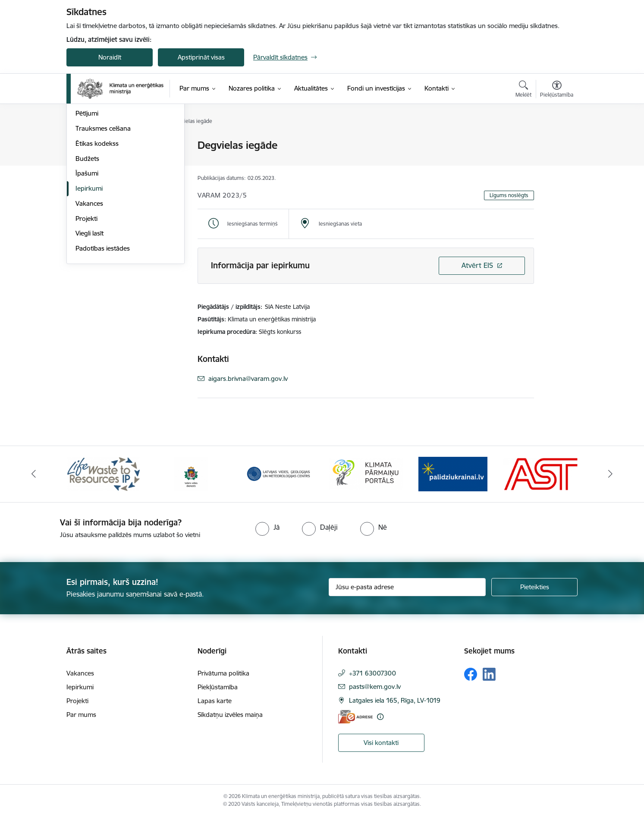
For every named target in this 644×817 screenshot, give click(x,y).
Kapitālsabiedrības (102, 176)
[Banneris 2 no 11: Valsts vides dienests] (191, 473)
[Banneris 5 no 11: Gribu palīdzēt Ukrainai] (453, 473)
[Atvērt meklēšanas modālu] (523, 90)
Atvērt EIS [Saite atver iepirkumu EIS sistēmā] (477, 265)
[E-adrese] (355, 717)
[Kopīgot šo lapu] (556, 163)
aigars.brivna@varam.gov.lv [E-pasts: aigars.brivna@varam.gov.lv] (248, 379)
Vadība (85, 146)
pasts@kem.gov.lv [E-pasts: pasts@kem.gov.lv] (375, 687)
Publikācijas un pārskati (109, 191)
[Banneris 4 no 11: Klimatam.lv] (366, 473)
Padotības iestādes (103, 341)
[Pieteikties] (534, 587)
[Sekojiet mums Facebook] (471, 674)
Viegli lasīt (90, 325)
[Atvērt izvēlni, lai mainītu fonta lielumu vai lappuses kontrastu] (557, 90)
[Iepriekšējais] (34, 474)
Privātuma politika (223, 673)
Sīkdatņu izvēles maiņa (230, 715)
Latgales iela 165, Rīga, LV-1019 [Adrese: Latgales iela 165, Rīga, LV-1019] (395, 700)
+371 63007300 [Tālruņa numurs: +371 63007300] (372, 673)
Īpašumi (87, 266)
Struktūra (89, 161)
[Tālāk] (610, 474)
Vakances (89, 296)
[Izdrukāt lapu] (556, 142)
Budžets (87, 251)
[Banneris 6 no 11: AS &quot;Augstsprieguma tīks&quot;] (541, 473)
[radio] (267, 527)
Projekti (86, 311)
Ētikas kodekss (97, 236)
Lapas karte (215, 701)
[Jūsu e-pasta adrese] (407, 587)
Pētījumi (87, 206)
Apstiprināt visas (201, 57)
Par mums (81, 715)
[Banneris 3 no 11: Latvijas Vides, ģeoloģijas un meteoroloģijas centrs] (278, 473)
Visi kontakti (381, 743)
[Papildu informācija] (380, 717)
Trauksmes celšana (103, 221)
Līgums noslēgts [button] (509, 195)
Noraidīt (110, 57)
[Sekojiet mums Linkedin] (489, 674)
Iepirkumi (89, 281)
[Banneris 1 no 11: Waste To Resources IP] (104, 473)
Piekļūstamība (218, 687)
